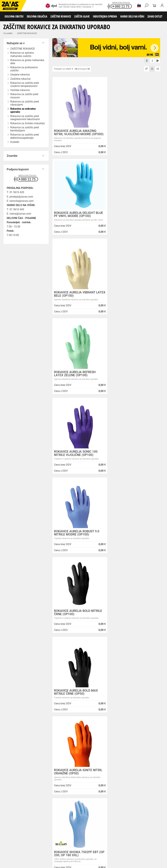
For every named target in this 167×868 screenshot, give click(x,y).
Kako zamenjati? (62, 696)
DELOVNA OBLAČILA (37, 16)
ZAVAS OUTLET (155, 16)
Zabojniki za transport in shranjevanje (43, 852)
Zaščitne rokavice (27, 834)
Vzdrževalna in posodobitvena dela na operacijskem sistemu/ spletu (109, 754)
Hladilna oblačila (31, 826)
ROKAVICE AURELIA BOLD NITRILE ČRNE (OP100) (78, 377)
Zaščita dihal (46, 848)
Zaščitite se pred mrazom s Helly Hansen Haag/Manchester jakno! (109, 800)
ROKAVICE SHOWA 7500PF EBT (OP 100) (76, 621)
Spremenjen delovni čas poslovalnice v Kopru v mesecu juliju (109, 764)
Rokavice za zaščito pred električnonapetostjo (25, 136)
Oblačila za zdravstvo (110, 823)
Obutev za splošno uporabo (51, 819)
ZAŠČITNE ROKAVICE (61, 16)
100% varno (104, 693)
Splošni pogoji (61, 738)
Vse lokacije (12, 784)
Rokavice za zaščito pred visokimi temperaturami (25, 84)
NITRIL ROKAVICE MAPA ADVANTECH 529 (71, 539)
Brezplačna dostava (21, 696)
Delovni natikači (117, 816)
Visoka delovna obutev (82, 816)
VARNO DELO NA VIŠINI (132, 16)
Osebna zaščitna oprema (36, 855)
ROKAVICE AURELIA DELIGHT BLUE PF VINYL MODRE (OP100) (133, 133)
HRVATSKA (12, 795)
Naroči (147, 847)
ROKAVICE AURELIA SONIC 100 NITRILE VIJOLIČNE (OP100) (76, 298)
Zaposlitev (59, 770)
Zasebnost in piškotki (65, 746)
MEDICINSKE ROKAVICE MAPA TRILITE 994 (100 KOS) (131, 621)
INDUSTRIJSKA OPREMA (105, 16)
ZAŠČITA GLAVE (82, 16)
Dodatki (94, 823)
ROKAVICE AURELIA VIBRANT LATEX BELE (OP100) (75, 218)
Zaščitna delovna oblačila (77, 823)
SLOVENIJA (12, 790)
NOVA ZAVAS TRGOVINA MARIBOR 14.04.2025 (105, 739)
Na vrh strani (156, 863)
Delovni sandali (101, 816)
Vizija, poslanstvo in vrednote (70, 774)
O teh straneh (61, 766)
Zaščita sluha (61, 848)
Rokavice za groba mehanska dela (27, 62)
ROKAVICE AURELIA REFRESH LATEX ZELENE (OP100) (131, 218)
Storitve (57, 762)
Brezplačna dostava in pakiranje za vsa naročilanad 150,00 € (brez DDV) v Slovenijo (74, 6)
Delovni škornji (8, 819)
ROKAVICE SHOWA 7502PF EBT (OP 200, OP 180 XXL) (132, 457)
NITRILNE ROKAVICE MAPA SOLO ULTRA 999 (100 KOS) (133, 539)
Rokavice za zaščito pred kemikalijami (25, 129)
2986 (146, 693)
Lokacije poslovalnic (65, 754)
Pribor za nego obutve (27, 819)
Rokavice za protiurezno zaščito (24, 69)
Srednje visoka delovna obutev (56, 816)
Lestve (52, 855)
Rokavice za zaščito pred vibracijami (25, 103)
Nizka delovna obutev (31, 816)
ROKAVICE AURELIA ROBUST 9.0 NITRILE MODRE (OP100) (133, 298)
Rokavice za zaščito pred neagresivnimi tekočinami (25, 118)
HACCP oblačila (69, 826)
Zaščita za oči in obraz (28, 848)
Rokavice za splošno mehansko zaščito (22, 54)
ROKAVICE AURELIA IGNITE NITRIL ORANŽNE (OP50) (78, 457)
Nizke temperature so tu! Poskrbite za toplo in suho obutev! (106, 784)
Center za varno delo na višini (70, 758)
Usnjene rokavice (9, 834)
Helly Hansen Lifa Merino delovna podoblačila (105, 792)
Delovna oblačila (30, 823)
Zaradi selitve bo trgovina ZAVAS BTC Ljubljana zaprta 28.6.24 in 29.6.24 (107, 774)
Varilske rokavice (90, 834)
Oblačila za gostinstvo (11, 826)
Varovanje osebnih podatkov (69, 742)
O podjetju (60, 734)
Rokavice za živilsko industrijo (62, 841)
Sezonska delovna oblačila (52, 823)
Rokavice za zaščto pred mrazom (24, 96)
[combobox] (156, 653)
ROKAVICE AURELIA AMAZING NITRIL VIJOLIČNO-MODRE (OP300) (75, 134)
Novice (95, 734)
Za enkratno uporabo (50, 826)
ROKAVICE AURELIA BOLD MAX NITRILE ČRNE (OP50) (132, 377)
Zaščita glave (75, 848)
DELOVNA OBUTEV (14, 16)
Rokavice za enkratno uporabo (23, 110)
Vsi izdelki (8, 33)
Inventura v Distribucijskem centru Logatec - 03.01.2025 (107, 746)
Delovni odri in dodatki (67, 855)
